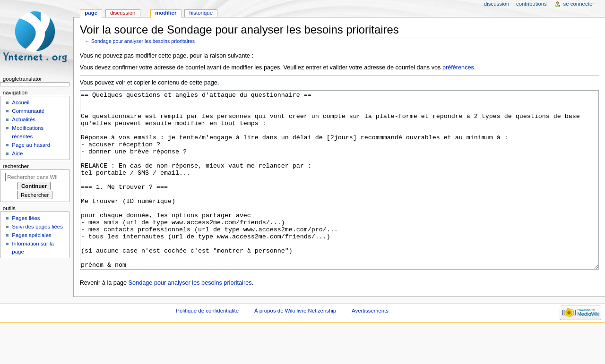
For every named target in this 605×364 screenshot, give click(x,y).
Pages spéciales (31, 235)
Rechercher (16, 166)
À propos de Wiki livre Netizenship (295, 346)
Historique (201, 13)
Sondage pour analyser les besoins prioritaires (143, 41)
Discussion (123, 13)
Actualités (24, 119)
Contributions (532, 4)
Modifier (166, 13)
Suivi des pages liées (37, 227)
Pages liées (26, 218)
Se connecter (579, 4)
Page (91, 13)
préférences (458, 68)
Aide (17, 153)
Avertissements (370, 346)
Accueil (21, 102)
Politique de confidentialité (207, 346)
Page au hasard (31, 145)
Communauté (28, 111)
